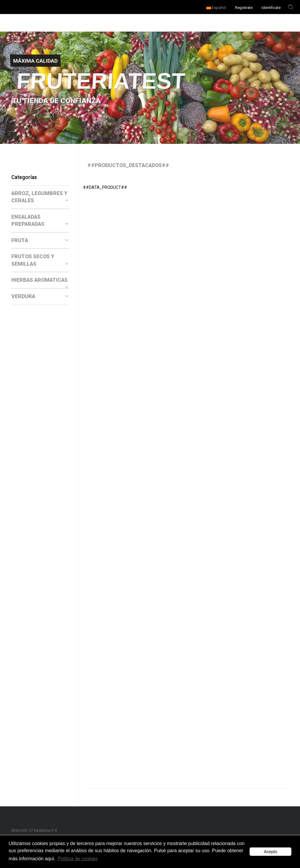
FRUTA (40, 240)
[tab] (40, 197)
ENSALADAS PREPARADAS (40, 221)
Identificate (271, 8)
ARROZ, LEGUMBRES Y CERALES (40, 197)
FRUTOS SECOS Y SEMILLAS (40, 260)
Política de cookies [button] (78, 859)
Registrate (244, 8)
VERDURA (40, 296)
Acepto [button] (271, 852)
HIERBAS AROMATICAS (40, 280)
